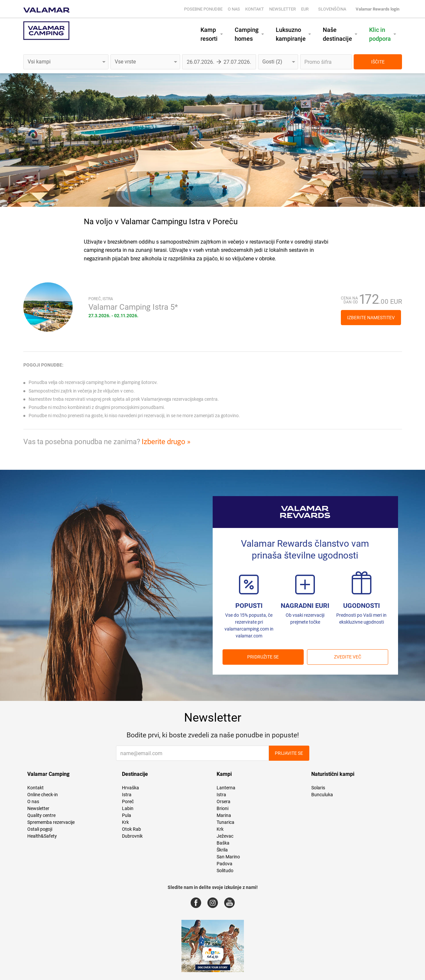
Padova (224, 864)
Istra (127, 795)
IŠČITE (378, 62)
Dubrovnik (132, 836)
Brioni (223, 808)
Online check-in (43, 795)
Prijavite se (289, 753)
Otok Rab (131, 829)
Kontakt (255, 9)
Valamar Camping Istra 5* (133, 307)
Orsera (224, 801)
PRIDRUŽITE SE (263, 657)
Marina (224, 815)
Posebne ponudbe (203, 9)
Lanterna (226, 788)
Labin (128, 808)
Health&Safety (42, 836)
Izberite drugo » (166, 442)
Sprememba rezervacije (51, 822)
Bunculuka (322, 795)
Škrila (222, 850)
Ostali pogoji (40, 829)
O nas (234, 9)
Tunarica (225, 822)
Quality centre (41, 815)
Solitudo (225, 871)
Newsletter (283, 9)
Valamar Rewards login (378, 9)
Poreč (128, 801)
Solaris (318, 788)
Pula (127, 815)
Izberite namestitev (371, 318)
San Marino (228, 857)
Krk (125, 822)
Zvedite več (348, 657)
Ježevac (225, 836)
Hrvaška (130, 788)
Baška (223, 843)
